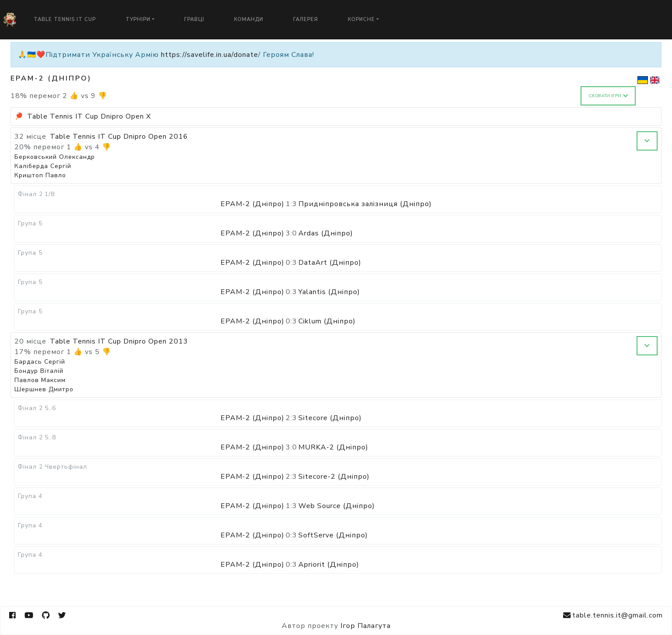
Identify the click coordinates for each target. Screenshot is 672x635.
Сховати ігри (608, 96)
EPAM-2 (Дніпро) (252, 204)
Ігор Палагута (366, 626)
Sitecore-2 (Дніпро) (334, 477)
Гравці (194, 19)
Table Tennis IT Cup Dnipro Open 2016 (119, 137)
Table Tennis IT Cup (65, 19)
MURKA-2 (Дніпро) (333, 447)
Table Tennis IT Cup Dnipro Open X (89, 116)
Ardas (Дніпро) (326, 233)
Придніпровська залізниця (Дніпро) (365, 204)
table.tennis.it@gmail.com (613, 616)
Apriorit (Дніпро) (329, 565)
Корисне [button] (361, 19)
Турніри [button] (138, 19)
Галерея (306, 19)
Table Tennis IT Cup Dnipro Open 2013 (119, 341)
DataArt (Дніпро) (330, 263)
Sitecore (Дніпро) (330, 418)
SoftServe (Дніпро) (333, 535)
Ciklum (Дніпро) (327, 321)
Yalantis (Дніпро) (329, 292)
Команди (249, 19)
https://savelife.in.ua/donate (210, 55)
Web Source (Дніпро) (337, 506)
